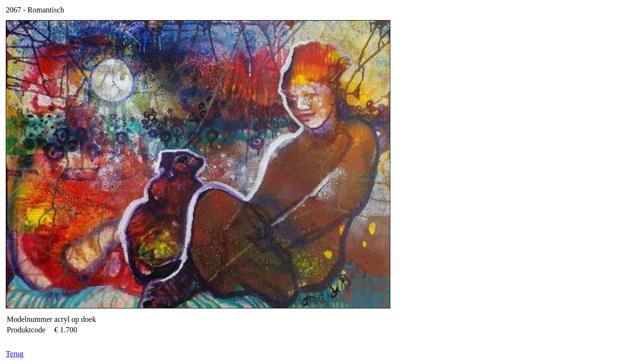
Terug (15, 354)
